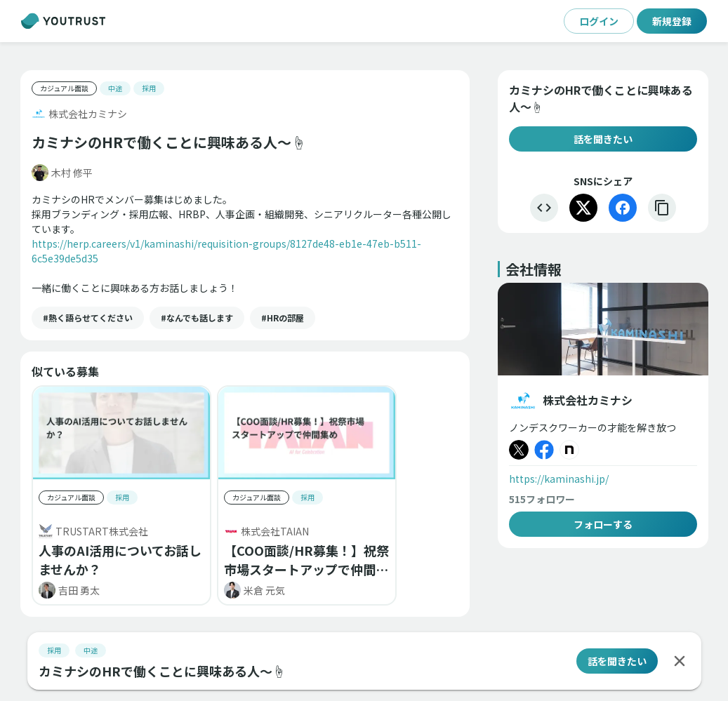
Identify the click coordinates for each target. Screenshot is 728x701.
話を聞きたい (603, 139)
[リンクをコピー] (662, 208)
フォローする (603, 524)
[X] (583, 208)
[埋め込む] (544, 208)
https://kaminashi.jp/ (559, 479)
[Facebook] (623, 208)
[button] (88, 318)
